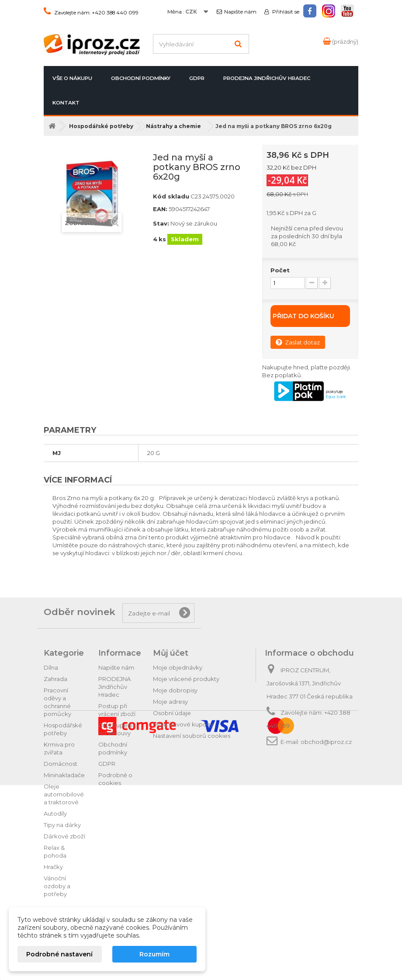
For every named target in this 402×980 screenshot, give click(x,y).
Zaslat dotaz (298, 342)
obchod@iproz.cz (326, 742)
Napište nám (240, 12)
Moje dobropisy (175, 690)
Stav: (161, 223)
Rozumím (154, 954)
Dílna (51, 667)
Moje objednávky (178, 667)
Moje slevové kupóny (183, 724)
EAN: (160, 209)
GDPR (197, 78)
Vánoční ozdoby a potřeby (57, 886)
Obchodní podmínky (141, 78)
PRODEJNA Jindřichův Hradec (267, 78)
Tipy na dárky (62, 825)
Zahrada (55, 679)
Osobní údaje (172, 713)
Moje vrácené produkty (186, 679)
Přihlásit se (285, 12)
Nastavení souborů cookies (192, 736)
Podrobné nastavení (59, 954)
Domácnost (61, 764)
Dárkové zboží (64, 836)
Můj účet (171, 653)
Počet (280, 270)
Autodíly (55, 813)
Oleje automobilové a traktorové (64, 794)
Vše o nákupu (72, 78)
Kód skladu (171, 196)
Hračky (53, 867)
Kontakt (66, 103)
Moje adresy (170, 702)
